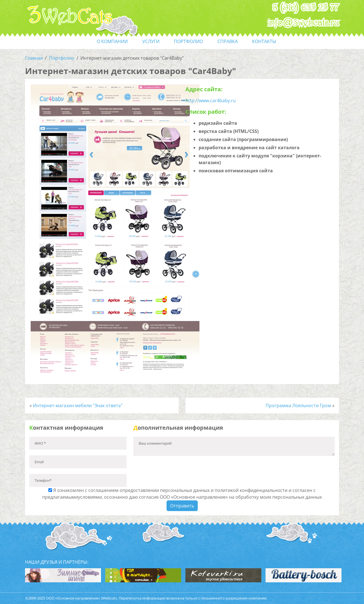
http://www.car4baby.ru (211, 101)
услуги (151, 41)
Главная (34, 58)
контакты (264, 41)
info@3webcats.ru (304, 23)
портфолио (188, 41)
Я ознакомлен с (182, 494)
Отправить (182, 506)
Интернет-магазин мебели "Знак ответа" (78, 405)
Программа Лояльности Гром (298, 405)
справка (228, 41)
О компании (112, 41)
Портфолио (62, 58)
